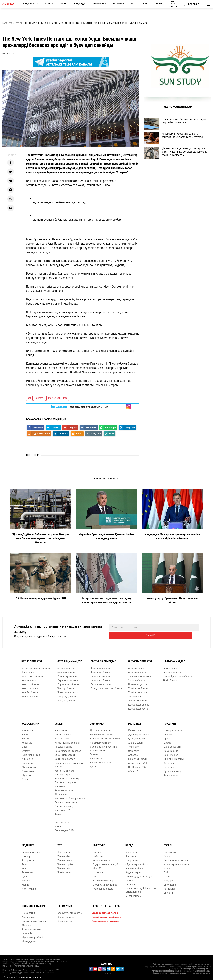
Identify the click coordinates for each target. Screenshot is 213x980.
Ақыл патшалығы (31, 927)
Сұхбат (26, 748)
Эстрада (27, 878)
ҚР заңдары (61, 792)
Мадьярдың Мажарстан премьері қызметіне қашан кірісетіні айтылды (172, 537)
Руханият (118, 4)
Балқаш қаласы (66, 698)
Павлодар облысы (100, 678)
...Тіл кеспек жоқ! (31, 752)
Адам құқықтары (64, 788)
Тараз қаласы (136, 694)
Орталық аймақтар (70, 659)
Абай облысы (170, 678)
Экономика (99, 4)
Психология (28, 910)
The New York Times (58, 398)
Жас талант (132, 854)
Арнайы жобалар (135, 866)
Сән (95, 874)
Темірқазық (132, 858)
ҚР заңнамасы (133, 893)
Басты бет (7, 23)
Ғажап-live (28, 931)
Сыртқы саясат (63, 732)
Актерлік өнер (30, 858)
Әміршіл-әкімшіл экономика (105, 736)
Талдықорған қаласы (140, 674)
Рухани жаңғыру (173, 769)
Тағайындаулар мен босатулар (65, 782)
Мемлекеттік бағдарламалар (70, 796)
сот (29, 398)
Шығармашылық (173, 728)
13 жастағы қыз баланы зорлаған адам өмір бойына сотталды (188, 123)
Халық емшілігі (65, 915)
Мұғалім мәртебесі (32, 935)
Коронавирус (65, 919)
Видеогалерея (133, 870)
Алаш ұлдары (136, 740)
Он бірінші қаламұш (174, 756)
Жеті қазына (64, 870)
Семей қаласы (171, 665)
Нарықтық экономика (102, 732)
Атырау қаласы (30, 686)
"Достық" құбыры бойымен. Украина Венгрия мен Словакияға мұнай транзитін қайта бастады (41, 539)
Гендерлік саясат (64, 744)
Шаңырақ (98, 870)
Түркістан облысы (138, 686)
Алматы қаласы (137, 665)
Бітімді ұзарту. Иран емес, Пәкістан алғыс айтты (172, 600)
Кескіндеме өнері (31, 849)
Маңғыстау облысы (32, 674)
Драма (167, 740)
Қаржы (94, 764)
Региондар (170, 886)
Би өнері (27, 854)
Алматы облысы (137, 669)
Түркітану (133, 744)
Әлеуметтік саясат (65, 752)
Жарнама (10, 975)
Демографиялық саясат (68, 748)
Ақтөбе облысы (30, 690)
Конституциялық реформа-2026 (64, 806)
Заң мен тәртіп (173, 4)
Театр (25, 862)
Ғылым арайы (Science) (35, 919)
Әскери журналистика (105, 882)
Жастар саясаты (64, 736)
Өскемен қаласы (172, 669)
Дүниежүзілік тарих (139, 732)
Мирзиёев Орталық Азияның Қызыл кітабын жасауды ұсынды (106, 537)
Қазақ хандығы (137, 736)
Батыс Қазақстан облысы (36, 665)
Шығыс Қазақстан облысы (177, 674)
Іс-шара (168, 866)
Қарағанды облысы (68, 682)
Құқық (58, 811)
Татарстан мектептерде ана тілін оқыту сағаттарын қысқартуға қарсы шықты (106, 600)
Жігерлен (27, 923)
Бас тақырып (62, 820)
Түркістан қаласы (138, 690)
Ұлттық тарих (136, 728)
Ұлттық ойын (64, 854)
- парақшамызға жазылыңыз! (80, 407)
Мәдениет (28, 843)
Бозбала (98, 849)
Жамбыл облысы (138, 698)
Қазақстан (28, 728)
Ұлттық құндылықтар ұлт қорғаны (139, 876)
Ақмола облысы (66, 669)
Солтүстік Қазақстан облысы (106, 686)
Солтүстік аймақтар (103, 659)
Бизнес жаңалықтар (101, 760)
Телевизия (28, 870)
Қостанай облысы (100, 669)
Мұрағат (27, 773)
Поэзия (168, 732)
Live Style (99, 843)
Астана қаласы (66, 665)
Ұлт (133, 4)
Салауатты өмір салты (70, 910)
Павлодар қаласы (100, 674)
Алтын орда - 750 (138, 761)
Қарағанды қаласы (68, 678)
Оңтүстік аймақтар (140, 659)
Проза (167, 736)
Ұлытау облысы (66, 686)
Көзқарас (169, 878)
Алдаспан (134, 752)
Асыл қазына (171, 748)
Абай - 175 (134, 769)
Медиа (26, 882)
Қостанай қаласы (100, 665)
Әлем (25, 732)
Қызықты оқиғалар (103, 878)
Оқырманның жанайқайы (106, 862)
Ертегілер (169, 765)
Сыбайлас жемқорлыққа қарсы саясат (103, 746)
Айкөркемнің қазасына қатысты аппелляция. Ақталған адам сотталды (188, 142)
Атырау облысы (30, 682)
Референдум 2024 (65, 828)
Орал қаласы (29, 669)
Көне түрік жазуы (138, 756)
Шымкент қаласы (138, 682)
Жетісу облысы (137, 678)
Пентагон (40, 398)
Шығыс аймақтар (174, 659)
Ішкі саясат (61, 728)
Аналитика (96, 756)
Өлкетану (133, 748)
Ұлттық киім (64, 866)
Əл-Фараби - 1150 (138, 765)
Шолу (167, 874)
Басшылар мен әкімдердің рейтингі (69, 762)
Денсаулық (170, 849)
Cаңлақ (168, 854)
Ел (56, 816)
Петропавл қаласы (101, 682)
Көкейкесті (28, 740)
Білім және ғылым (33, 904)
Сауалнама (28, 769)
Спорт (145, 4)
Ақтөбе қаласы (30, 694)
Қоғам (25, 736)
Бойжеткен (99, 854)
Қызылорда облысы (139, 706)
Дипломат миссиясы (66, 800)
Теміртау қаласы (67, 694)
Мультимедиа (29, 765)
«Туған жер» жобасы (137, 862)
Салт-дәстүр (64, 849)
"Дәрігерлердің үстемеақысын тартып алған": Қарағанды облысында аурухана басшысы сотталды (188, 163)
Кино (25, 866)
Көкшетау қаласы (67, 674)
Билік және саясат (65, 756)
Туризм (94, 752)
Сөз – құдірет (171, 752)
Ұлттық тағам (65, 858)
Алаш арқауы (171, 773)
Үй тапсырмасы (102, 858)
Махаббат (98, 866)
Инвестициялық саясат (67, 740)
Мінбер (58, 824)
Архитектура (29, 886)
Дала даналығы (172, 744)
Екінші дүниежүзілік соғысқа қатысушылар (141, 887)
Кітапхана (169, 761)
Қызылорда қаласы (139, 702)
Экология (169, 890)
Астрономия (29, 915)
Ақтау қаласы (29, 678)
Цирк (25, 874)
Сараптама (28, 761)
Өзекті (49, 4)
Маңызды (80, 4)
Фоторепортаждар (103, 886)
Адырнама (28, 756)
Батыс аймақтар (32, 659)
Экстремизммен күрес (176, 858)
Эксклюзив (170, 882)
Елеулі (63, 4)
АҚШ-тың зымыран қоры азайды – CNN (41, 598)
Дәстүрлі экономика (101, 728)
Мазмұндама (29, 939)
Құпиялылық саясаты (30, 975)
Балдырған (132, 849)
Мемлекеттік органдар (67, 776)
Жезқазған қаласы (68, 690)
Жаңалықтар (31, 4)
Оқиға (159, 4)
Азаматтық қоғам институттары (64, 770)
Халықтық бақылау (100, 740)
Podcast (168, 870)
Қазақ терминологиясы (177, 862)
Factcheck (131, 882)
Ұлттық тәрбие (65, 862)
